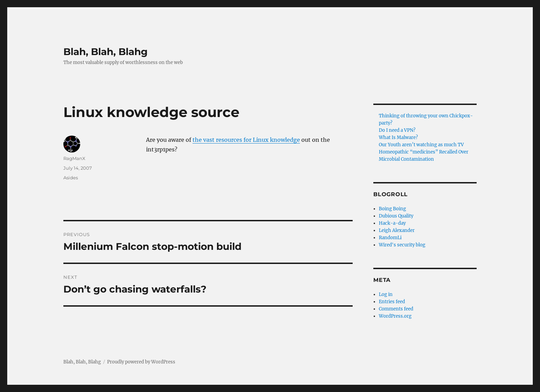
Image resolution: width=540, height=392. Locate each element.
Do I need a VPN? (397, 130)
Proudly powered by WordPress (141, 362)
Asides (71, 178)
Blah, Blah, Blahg (106, 52)
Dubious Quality (396, 216)
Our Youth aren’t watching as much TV (421, 145)
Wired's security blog (402, 245)
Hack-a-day (392, 223)
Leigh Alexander (397, 230)
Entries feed (392, 302)
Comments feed (396, 309)
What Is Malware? (398, 137)
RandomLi (390, 238)
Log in (386, 294)
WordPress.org (395, 316)
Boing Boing (392, 209)
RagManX (74, 158)
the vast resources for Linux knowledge (246, 140)
